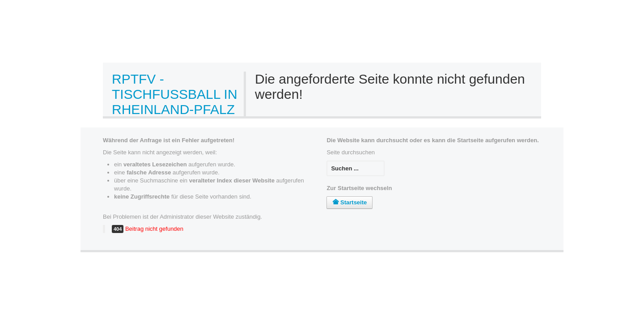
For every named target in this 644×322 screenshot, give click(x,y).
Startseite (350, 202)
